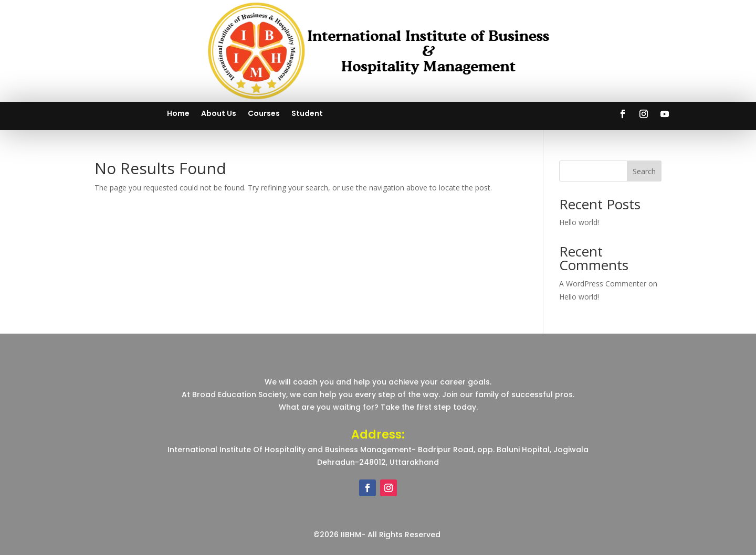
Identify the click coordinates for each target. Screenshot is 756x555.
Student (307, 114)
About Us (219, 114)
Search (644, 171)
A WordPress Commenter (603, 284)
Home (178, 114)
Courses (264, 114)
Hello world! (579, 222)
